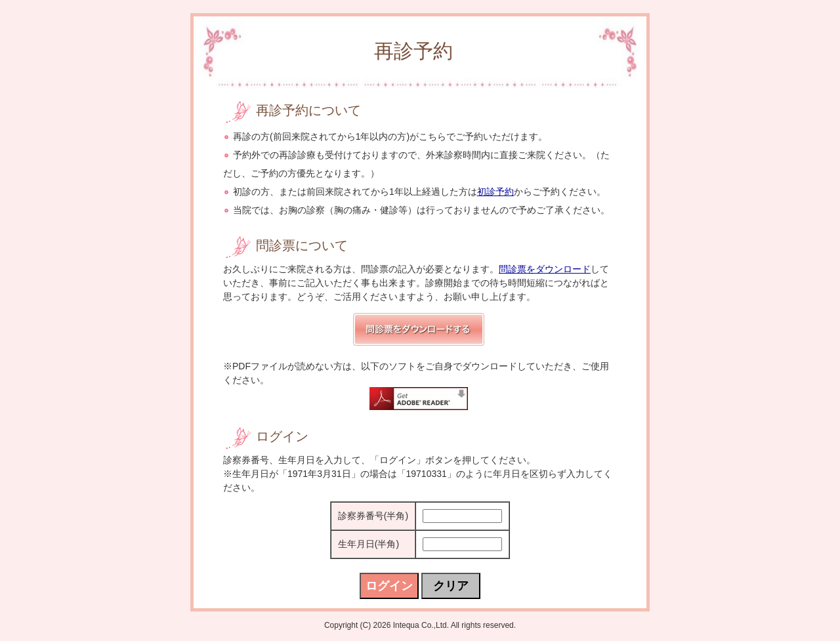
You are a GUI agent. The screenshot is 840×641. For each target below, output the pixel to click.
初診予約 (495, 192)
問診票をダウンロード (545, 269)
